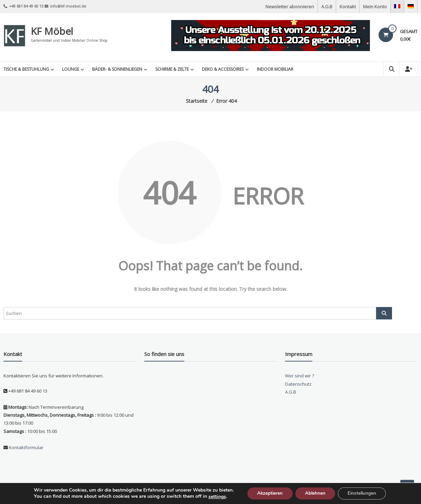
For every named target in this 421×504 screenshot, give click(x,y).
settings (214, 496)
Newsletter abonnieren (290, 7)
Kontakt (348, 7)
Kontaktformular (26, 447)
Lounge (71, 69)
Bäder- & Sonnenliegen (117, 69)
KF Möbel (52, 31)
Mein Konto (375, 7)
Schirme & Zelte (172, 69)
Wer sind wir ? (300, 376)
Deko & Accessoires (223, 69)
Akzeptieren (268, 493)
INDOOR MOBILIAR (275, 69)
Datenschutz (298, 384)
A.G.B (327, 7)
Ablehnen (315, 493)
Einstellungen (364, 493)
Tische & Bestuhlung (26, 69)
